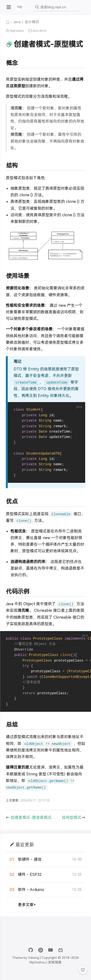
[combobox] (57, 7)
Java (17, 22)
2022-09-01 (40, 31)
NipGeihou (17, 31)
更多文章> (27, 910)
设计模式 (32, 22)
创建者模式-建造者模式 (31, 822)
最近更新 (25, 849)
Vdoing (34, 963)
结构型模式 (72, 822)
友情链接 (55, 967)
